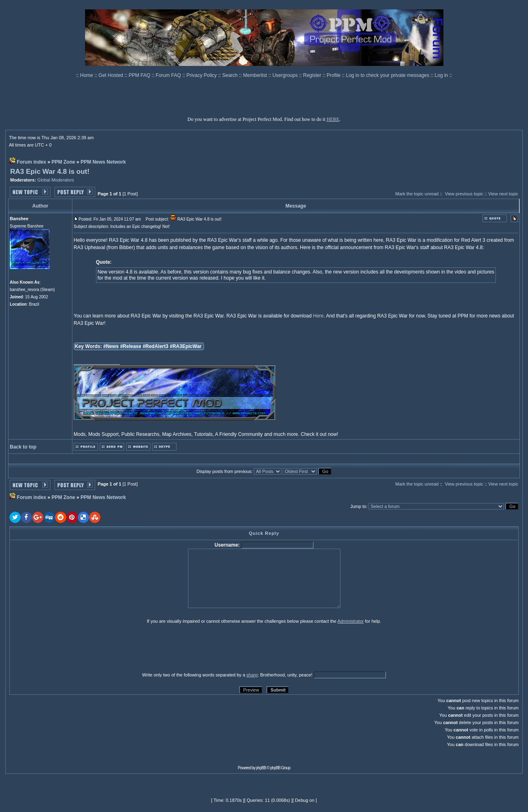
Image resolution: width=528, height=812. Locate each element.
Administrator (350, 621)
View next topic (503, 194)
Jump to (358, 506)
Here (318, 316)
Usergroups (286, 75)
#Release (131, 346)
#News (111, 346)
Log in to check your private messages (388, 75)
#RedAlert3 (156, 346)
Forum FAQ (169, 75)
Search (230, 75)
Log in (442, 75)
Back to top (23, 447)
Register (313, 75)
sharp (252, 675)
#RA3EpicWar (185, 346)
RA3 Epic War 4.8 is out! (50, 172)
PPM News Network (103, 162)
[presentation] (72, 648)
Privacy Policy (202, 75)
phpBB (261, 768)
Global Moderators (56, 180)
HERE (333, 119)
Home (87, 75)
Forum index (31, 162)
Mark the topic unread (417, 194)
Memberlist (256, 75)
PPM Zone (63, 162)
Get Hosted (111, 75)
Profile (334, 75)
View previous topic (464, 194)
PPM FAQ (140, 75)
